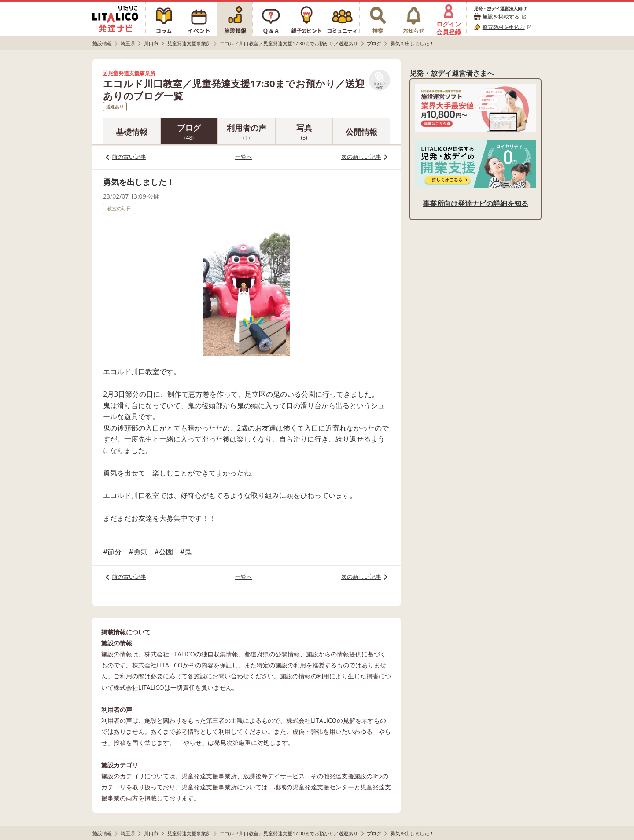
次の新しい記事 (361, 157)
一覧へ (244, 157)
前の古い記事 (129, 157)
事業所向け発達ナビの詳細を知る (475, 203)
